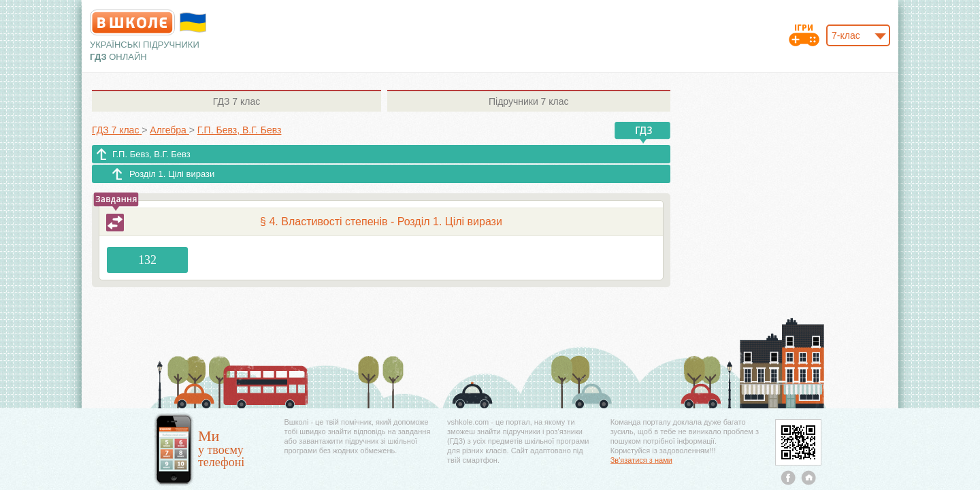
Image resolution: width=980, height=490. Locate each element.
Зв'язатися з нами (641, 460)
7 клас (236, 101)
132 (147, 260)
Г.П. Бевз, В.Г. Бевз (151, 154)
